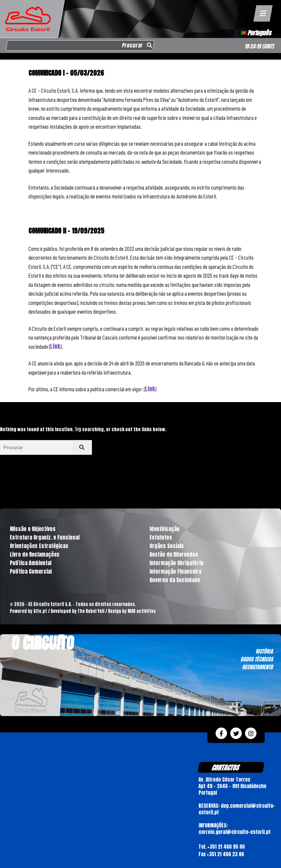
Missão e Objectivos (33, 529)
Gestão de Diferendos (174, 554)
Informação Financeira (175, 571)
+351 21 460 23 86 (225, 854)
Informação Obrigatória (176, 563)
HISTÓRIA (264, 651)
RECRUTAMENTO (257, 667)
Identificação (165, 529)
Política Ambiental (31, 563)
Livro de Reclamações (35, 554)
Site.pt (40, 611)
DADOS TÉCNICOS (257, 659)
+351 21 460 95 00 (226, 847)
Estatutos (161, 537)
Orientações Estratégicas (39, 546)
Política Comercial (31, 571)
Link (55, 346)
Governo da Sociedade (175, 580)
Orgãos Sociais (167, 546)
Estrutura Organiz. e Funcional (45, 537)
